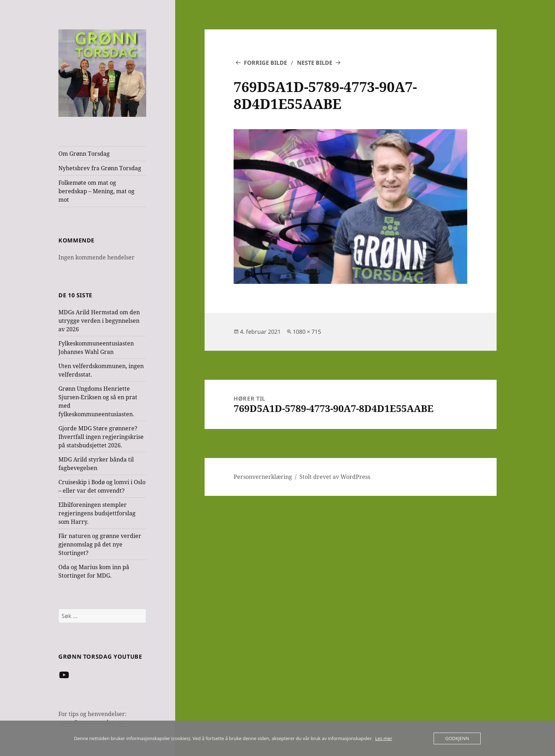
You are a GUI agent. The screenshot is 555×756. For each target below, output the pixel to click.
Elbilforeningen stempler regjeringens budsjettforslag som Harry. (97, 513)
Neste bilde (315, 63)
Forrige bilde (265, 63)
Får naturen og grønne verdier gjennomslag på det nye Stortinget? (100, 544)
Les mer (384, 738)
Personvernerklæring (263, 477)
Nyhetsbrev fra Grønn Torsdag (100, 168)
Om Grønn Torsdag (84, 154)
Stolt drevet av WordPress (335, 477)
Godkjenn (457, 738)
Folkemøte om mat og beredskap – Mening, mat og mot (96, 191)
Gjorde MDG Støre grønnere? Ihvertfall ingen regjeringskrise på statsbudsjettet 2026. (101, 437)
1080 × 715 (307, 332)
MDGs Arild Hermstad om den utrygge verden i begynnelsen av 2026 (99, 321)
